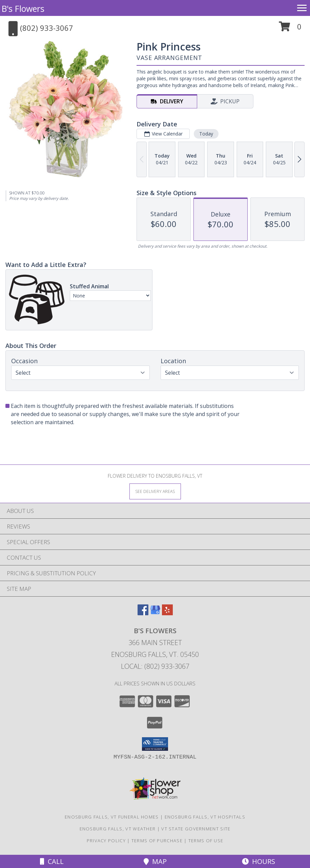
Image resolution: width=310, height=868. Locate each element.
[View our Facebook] (143, 613)
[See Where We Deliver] (155, 491)
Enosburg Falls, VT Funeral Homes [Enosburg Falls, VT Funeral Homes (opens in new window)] (112, 817)
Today (206, 134)
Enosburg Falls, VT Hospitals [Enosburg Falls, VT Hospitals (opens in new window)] (205, 817)
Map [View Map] (155, 861)
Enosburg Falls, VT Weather (118, 829)
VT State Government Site (196, 829)
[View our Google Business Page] (155, 613)
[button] (290, 29)
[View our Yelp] (167, 613)
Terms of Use (206, 841)
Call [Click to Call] (52, 861)
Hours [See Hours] (259, 861)
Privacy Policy (106, 841)
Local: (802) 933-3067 (155, 666)
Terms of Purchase (157, 841)
